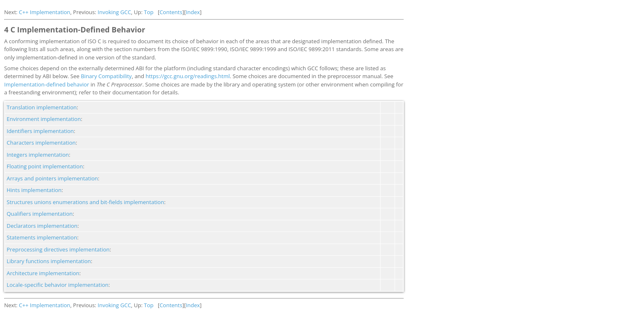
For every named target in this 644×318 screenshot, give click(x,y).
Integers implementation (38, 155)
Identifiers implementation (40, 131)
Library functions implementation (49, 261)
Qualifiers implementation (40, 214)
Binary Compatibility (106, 76)
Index (193, 12)
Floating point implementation (45, 166)
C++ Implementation (45, 12)
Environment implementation (44, 119)
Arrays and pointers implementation (52, 178)
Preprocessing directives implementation (58, 249)
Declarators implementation (42, 226)
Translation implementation (42, 107)
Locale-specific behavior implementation (58, 285)
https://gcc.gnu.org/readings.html (188, 76)
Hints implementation (34, 190)
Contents (171, 12)
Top (149, 12)
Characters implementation (41, 143)
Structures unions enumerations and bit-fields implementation (85, 202)
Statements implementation (42, 237)
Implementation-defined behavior (47, 84)
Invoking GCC (114, 12)
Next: (11, 12)
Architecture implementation (43, 273)
